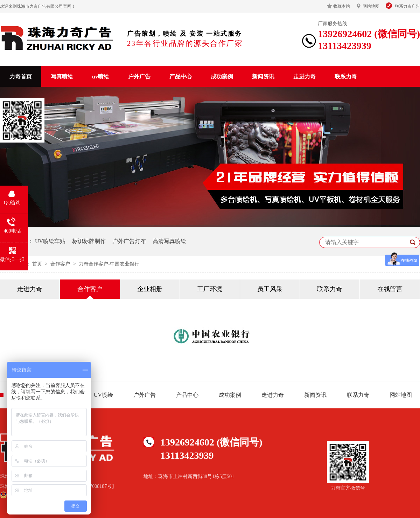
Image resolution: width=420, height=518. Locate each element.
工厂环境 (210, 289)
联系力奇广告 (407, 6)
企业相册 (150, 289)
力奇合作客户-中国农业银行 (109, 264)
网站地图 (371, 6)
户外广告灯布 (129, 241)
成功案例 (222, 77)
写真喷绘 (62, 77)
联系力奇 (346, 77)
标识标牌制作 (89, 241)
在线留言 (390, 289)
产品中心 (181, 77)
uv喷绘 (101, 77)
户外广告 (139, 77)
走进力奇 (304, 77)
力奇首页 (21, 77)
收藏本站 (342, 6)
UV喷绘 (103, 395)
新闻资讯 (263, 77)
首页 (38, 264)
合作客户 (61, 264)
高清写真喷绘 (169, 241)
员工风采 (270, 289)
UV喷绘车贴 (50, 241)
